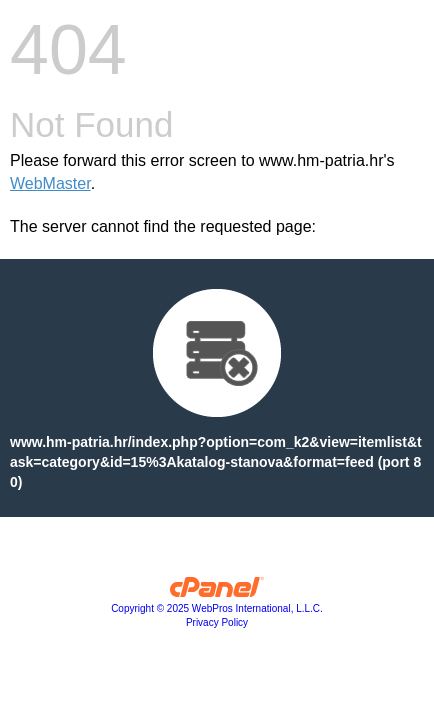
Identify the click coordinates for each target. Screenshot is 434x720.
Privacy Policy (217, 622)
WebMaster (50, 183)
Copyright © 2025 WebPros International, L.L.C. (217, 608)
